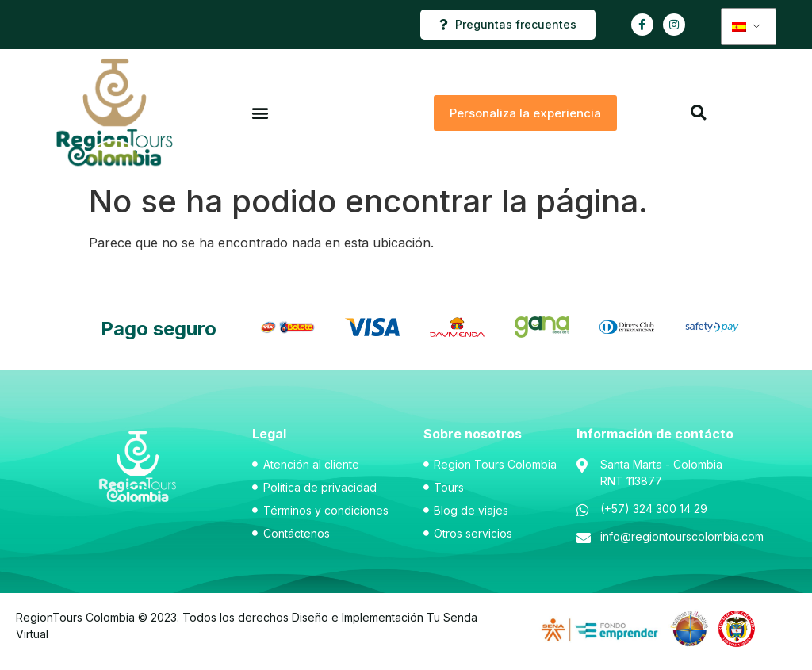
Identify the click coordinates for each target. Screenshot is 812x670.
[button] (260, 113)
